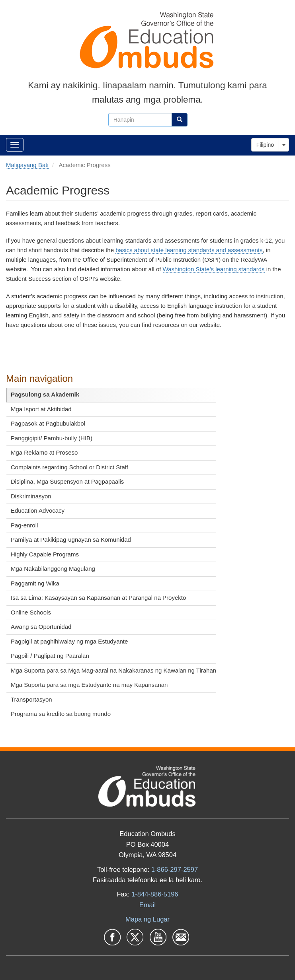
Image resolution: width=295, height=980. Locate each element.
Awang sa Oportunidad (41, 627)
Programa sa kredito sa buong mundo (61, 714)
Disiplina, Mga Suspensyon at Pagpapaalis (67, 481)
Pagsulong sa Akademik (45, 394)
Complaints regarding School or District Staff (69, 467)
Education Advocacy (38, 510)
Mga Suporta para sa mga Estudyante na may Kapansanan (89, 685)
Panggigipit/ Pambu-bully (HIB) (52, 438)
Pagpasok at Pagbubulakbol (48, 423)
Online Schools (31, 612)
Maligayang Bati (27, 165)
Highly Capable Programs (45, 554)
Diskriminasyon (31, 496)
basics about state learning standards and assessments (189, 250)
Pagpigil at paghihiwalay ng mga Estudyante (69, 641)
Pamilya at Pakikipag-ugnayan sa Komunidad (71, 540)
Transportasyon (31, 699)
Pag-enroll (24, 525)
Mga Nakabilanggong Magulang (53, 569)
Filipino (265, 145)
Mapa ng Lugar (147, 919)
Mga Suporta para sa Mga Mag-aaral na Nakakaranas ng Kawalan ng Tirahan (113, 670)
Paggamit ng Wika (35, 583)
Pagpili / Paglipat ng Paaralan (50, 656)
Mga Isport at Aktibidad (41, 409)
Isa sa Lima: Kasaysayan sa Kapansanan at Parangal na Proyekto (98, 598)
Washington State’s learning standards (214, 269)
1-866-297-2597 (175, 869)
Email (147, 905)
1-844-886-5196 (155, 894)
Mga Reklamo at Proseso (44, 452)
